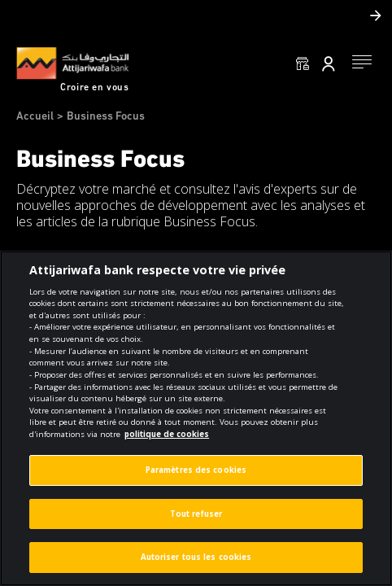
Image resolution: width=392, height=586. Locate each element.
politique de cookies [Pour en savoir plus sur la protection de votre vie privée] (167, 434)
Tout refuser (196, 514)
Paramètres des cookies (196, 470)
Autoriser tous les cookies (196, 557)
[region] (196, 418)
